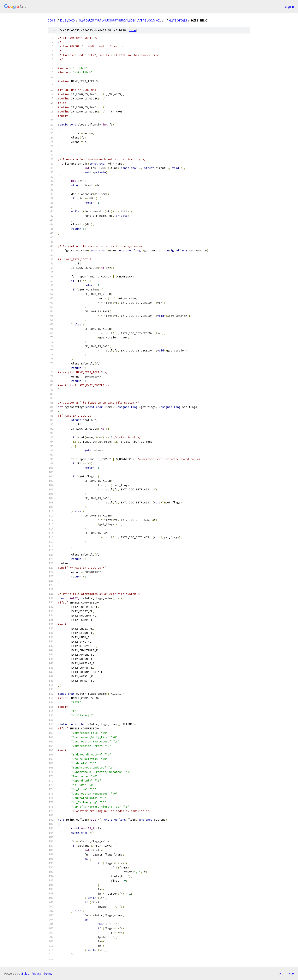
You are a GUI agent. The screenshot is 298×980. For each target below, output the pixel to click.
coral (52, 20)
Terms (48, 973)
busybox (68, 20)
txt (281, 973)
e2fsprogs (178, 20)
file (132, 30)
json (291, 973)
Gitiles (25, 973)
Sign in (290, 7)
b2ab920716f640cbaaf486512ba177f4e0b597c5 (120, 20)
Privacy (36, 973)
